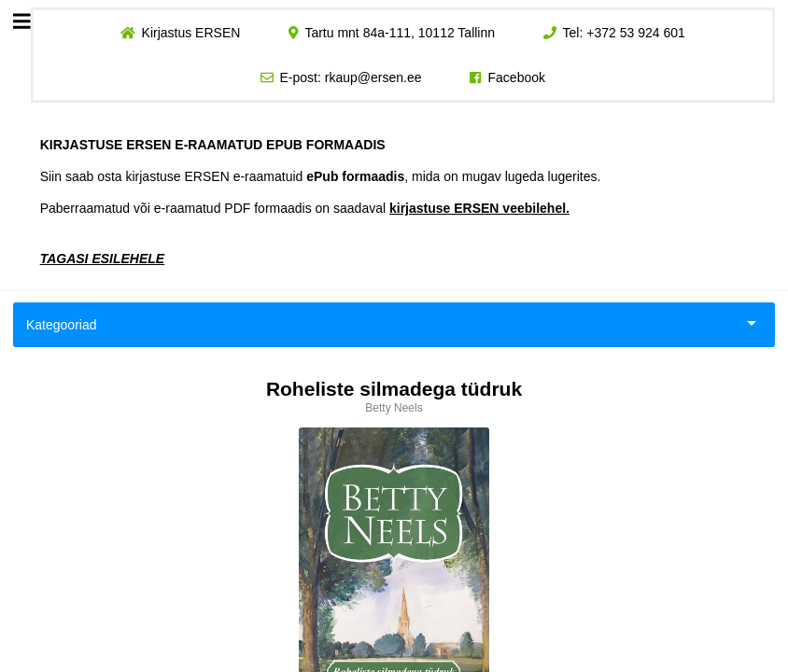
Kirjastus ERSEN (190, 33)
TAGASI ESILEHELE (103, 259)
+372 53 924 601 (636, 33)
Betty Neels (394, 408)
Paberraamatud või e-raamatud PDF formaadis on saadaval (305, 208)
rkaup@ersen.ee (373, 77)
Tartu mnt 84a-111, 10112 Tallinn (400, 33)
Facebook (517, 77)
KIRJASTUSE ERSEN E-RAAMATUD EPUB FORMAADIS (213, 145)
